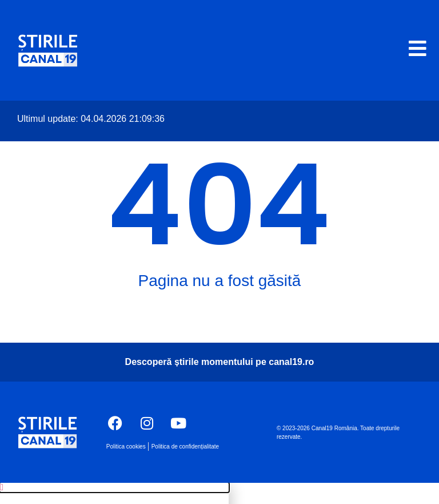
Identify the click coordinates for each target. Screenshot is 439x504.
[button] (114, 487)
